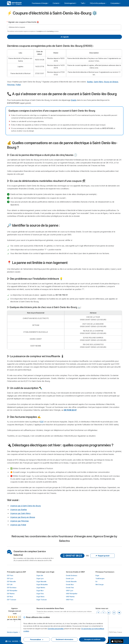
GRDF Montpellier (72, 594)
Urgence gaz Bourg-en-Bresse (23, 517)
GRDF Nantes (70, 597)
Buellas (90, 82)
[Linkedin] (109, 613)
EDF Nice (10, 597)
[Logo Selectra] (14, 3)
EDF (42, 422)
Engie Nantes (41, 588)
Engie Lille (40, 575)
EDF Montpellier (12, 591)
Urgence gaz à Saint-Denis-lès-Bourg (25, 506)
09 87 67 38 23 (72, 556)
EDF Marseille (11, 581)
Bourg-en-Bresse (111, 82)
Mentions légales (13, 632)
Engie (97, 575)
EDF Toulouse (12, 600)
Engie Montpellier (42, 585)
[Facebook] (98, 613)
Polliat (18, 85)
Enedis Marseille (71, 581)
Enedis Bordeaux (72, 575)
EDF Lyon (10, 578)
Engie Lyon (40, 578)
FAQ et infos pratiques (98, 3)
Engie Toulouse (42, 600)
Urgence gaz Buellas (19, 510)
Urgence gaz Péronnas (20, 521)
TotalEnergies (100, 578)
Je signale (65, 37)
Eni (96, 581)
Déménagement (70, 3)
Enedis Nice (70, 585)
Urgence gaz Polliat (18, 525)
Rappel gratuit (102, 556)
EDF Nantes (11, 594)
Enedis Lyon (70, 578)
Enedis (74, 100)
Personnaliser (37, 639)
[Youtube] (119, 613)
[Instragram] (114, 613)
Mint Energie (100, 585)
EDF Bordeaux (12, 588)
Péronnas (11, 85)
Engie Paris (40, 594)
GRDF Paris (70, 600)
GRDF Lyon (70, 591)
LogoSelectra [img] (8, 641)
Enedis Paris (70, 588)
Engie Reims (41, 597)
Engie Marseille (42, 581)
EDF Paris (10, 575)
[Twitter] (104, 613)
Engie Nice (40, 591)
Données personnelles (56, 629)
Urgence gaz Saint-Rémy (20, 513)
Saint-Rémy (98, 82)
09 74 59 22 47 (70, 410)
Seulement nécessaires (64, 639)
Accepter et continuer (92, 639)
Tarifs (83, 3)
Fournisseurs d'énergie (40, 3)
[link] (15, 615)
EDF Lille (10, 585)
